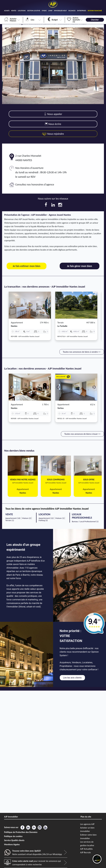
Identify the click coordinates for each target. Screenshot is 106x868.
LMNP (50, 11)
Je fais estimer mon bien (27, 266)
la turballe (62, 326)
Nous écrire (53, 124)
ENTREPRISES (82, 11)
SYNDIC (44, 11)
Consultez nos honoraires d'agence (35, 184)
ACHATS (7, 11)
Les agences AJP (87, 824)
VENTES (14, 11)
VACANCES (72, 11)
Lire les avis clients (72, 678)
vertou (61, 408)
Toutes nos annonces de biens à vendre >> (82, 352)
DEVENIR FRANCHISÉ (95, 11)
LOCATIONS (22, 11)
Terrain (61, 323)
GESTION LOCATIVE (34, 11)
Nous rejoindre (53, 134)
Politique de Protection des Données (21, 832)
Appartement (17, 323)
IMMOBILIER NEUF (60, 11)
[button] (12, 305)
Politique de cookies (13, 836)
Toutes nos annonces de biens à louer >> (82, 434)
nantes (14, 326)
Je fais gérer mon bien (79, 266)
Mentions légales (12, 844)
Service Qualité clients (14, 840)
